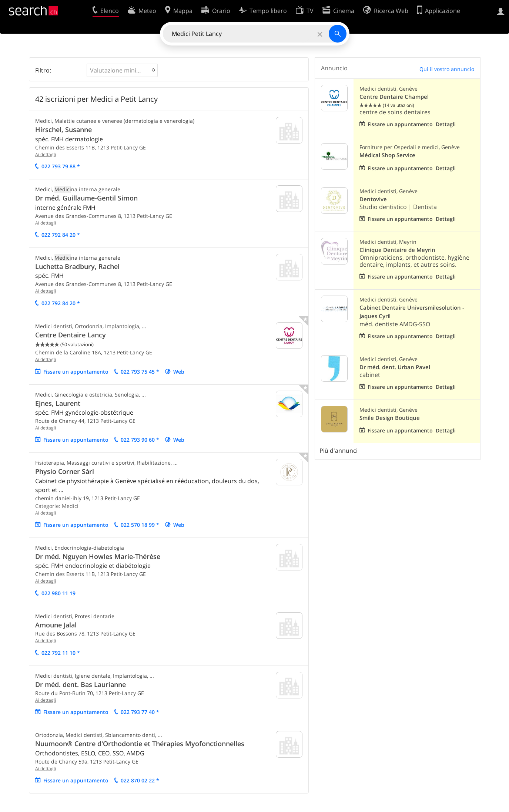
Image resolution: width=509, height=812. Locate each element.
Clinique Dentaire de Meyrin (397, 250)
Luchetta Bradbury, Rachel (77, 266)
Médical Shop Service (387, 155)
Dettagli (446, 124)
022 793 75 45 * (140, 372)
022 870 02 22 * (140, 780)
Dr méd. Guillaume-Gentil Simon (86, 198)
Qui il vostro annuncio (447, 69)
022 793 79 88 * (61, 166)
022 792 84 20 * (61, 235)
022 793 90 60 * (140, 440)
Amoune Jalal (56, 625)
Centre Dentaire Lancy (71, 335)
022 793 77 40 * (140, 712)
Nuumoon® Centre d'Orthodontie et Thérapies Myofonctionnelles (140, 744)
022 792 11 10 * (61, 653)
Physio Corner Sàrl (65, 471)
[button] (122, 70)
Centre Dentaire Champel (394, 97)
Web (179, 372)
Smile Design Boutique (390, 418)
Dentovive (373, 199)
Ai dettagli (46, 154)
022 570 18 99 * (140, 525)
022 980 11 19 (58, 593)
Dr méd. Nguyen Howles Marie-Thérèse (98, 556)
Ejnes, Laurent (58, 403)
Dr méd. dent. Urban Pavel (395, 367)
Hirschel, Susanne (63, 129)
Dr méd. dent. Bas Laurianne (81, 684)
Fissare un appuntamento (76, 372)
